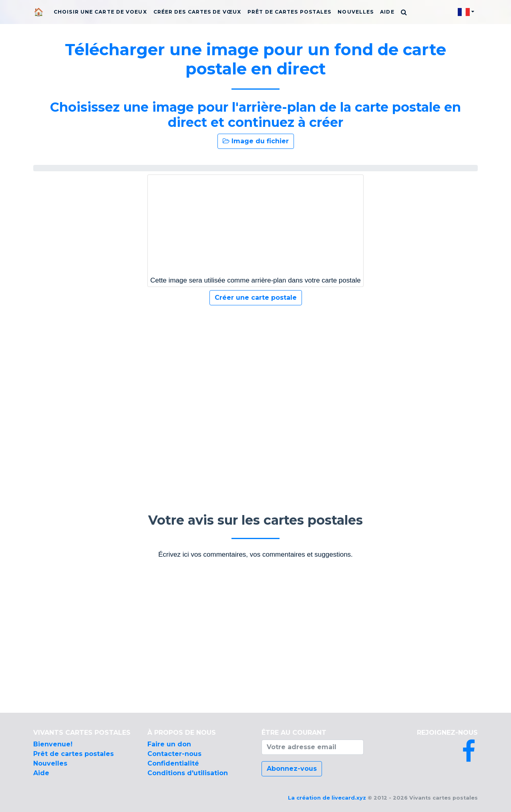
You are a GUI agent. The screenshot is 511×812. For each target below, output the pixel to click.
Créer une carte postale (256, 298)
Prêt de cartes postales (289, 12)
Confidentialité (173, 763)
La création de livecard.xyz (327, 798)
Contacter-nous (174, 754)
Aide (387, 12)
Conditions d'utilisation (188, 773)
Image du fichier (256, 141)
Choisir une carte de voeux (100, 12)
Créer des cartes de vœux (197, 12)
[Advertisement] (255, 377)
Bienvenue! (53, 744)
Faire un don (169, 744)
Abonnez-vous (292, 769)
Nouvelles (356, 12)
